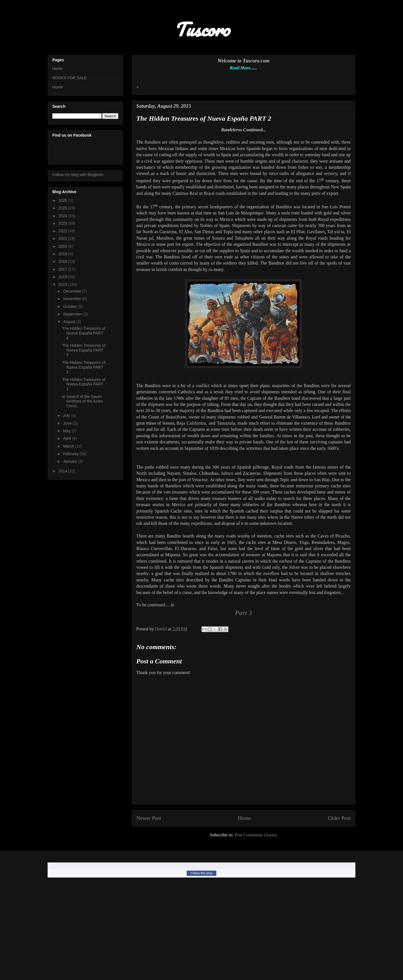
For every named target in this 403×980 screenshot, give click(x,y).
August (70, 322)
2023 (63, 223)
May (67, 431)
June (68, 423)
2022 (63, 231)
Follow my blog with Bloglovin (78, 175)
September (73, 314)
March (69, 446)
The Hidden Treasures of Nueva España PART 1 (84, 384)
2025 (63, 208)
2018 (63, 261)
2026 (63, 200)
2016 (63, 277)
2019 (63, 254)
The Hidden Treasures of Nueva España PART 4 (84, 333)
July (67, 415)
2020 (63, 246)
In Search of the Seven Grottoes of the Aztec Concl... (83, 401)
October (71, 307)
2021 (63, 238)
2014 (63, 471)
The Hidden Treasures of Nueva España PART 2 (84, 367)
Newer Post (149, 818)
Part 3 (244, 613)
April (67, 438)
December (72, 291)
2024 (63, 216)
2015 (63, 284)
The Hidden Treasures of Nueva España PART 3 (84, 350)
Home (244, 818)
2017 (63, 269)
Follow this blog (201, 873)
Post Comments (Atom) (256, 835)
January (71, 461)
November (72, 299)
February (71, 454)
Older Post (339, 818)
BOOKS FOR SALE (70, 78)
